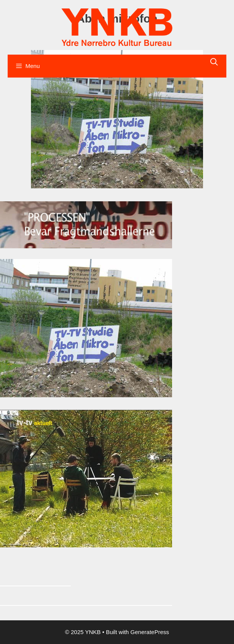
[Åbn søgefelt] (214, 62)
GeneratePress (150, 632)
